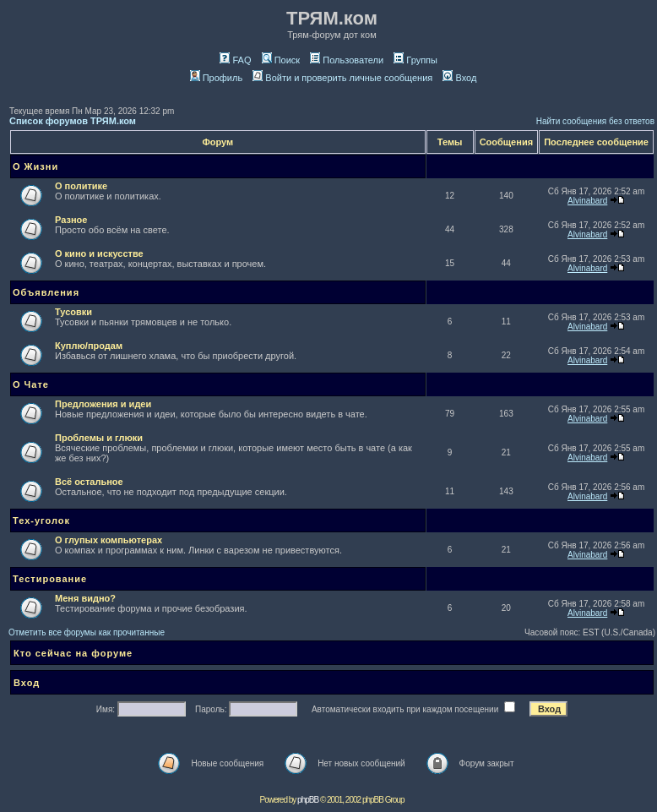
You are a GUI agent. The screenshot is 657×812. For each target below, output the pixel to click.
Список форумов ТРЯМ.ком (73, 121)
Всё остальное (89, 482)
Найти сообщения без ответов (595, 121)
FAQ (235, 60)
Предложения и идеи (103, 404)
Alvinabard (587, 201)
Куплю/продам (89, 346)
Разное (71, 220)
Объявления (46, 292)
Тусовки (73, 312)
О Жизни (35, 166)
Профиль (217, 78)
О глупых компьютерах (109, 540)
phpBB (308, 800)
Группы (415, 60)
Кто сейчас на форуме (73, 653)
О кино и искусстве (99, 253)
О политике (81, 186)
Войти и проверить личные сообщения (342, 78)
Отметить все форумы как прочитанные (87, 632)
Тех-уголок (41, 520)
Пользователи (347, 60)
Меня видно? (85, 598)
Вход (459, 78)
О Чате (31, 384)
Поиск (281, 60)
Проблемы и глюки (99, 438)
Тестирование (50, 579)
